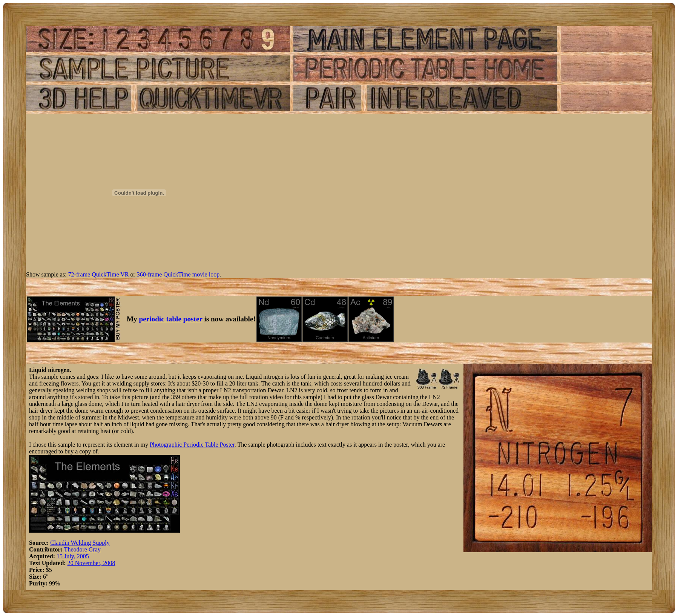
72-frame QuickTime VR (99, 274)
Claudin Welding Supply (80, 543)
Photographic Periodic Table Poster (192, 445)
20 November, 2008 (91, 563)
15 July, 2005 (73, 556)
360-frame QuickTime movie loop (178, 274)
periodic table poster (171, 319)
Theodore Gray (82, 549)
